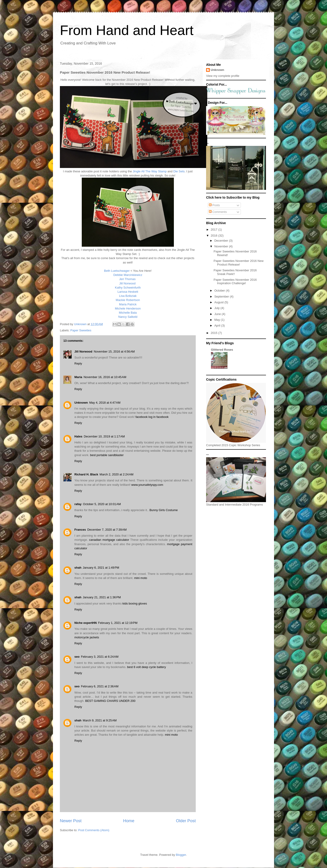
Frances (80, 530)
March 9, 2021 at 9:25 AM (100, 720)
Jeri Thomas (128, 279)
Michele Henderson (128, 308)
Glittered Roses (222, 350)
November (222, 246)
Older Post (186, 821)
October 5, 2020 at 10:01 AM (102, 504)
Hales (78, 436)
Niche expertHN (86, 623)
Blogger (181, 855)
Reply (78, 363)
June (218, 314)
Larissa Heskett (128, 292)
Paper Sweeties (81, 330)
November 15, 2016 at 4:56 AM (114, 352)
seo (77, 657)
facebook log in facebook (152, 417)
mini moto (140, 578)
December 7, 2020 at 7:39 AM (107, 530)
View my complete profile (223, 76)
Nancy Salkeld (128, 317)
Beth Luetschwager (117, 271)
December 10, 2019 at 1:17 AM (104, 436)
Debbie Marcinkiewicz (128, 275)
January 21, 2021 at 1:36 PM (102, 597)
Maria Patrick (128, 304)
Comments (218, 212)
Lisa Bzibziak (128, 296)
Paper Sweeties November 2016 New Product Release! (238, 263)
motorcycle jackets (87, 637)
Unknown (81, 403)
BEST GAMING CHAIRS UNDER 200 (110, 701)
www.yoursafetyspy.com (147, 485)
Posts (214, 205)
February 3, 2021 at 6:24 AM (100, 657)
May (218, 320)
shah (78, 568)
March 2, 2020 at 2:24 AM (116, 474)
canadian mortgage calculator (109, 540)
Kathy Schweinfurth (128, 288)
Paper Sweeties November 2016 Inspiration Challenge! (235, 282)
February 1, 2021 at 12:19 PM (118, 623)
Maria (78, 377)
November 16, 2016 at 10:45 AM (105, 377)
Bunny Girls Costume (164, 510)
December (222, 241)
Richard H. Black (86, 474)
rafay (78, 504)
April (218, 325)
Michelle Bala (128, 313)
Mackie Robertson (128, 300)
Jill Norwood (128, 283)
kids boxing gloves (135, 603)
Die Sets (179, 171)
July (218, 308)
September (222, 297)
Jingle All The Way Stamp (150, 171)
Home (129, 821)
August (219, 302)
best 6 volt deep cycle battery (146, 667)
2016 (215, 236)
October (220, 291)
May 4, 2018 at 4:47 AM (105, 403)
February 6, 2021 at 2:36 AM (100, 686)
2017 (215, 230)
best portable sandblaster (107, 455)
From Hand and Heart (127, 30)
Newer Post (71, 821)
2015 (215, 333)
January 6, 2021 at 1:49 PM (101, 568)
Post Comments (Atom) (94, 830)
